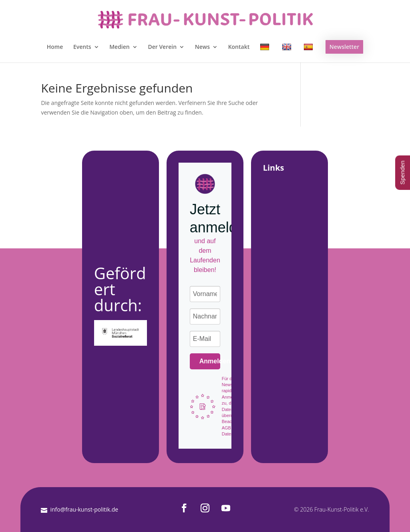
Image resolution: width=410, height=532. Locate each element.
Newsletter (344, 47)
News (202, 47)
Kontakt (239, 47)
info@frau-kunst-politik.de (84, 509)
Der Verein (162, 47)
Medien (120, 47)
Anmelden (210, 361)
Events (82, 47)
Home (55, 47)
